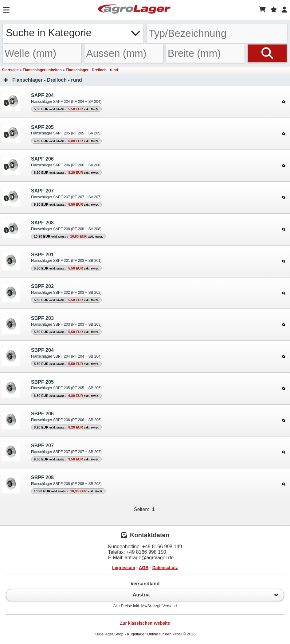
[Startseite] (134, 10)
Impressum (124, 568)
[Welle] (42, 53)
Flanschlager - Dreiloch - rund (92, 70)
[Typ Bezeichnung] (217, 33)
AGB (144, 568)
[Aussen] (124, 53)
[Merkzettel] (274, 10)
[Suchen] (267, 53)
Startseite (10, 70)
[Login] (284, 10)
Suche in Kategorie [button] (73, 33)
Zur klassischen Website (145, 623)
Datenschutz (165, 568)
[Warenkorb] (262, 10)
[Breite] (205, 53)
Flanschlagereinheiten (42, 70)
